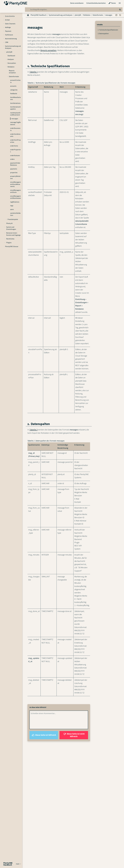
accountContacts (15, 81)
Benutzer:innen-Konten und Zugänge (13, 234)
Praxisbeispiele (13, 219)
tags (12, 206)
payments (14, 169)
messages (15, 119)
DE (120, 3)
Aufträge (8, 27)
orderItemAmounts (15, 135)
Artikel (7, 20)
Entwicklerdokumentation (96, 3)
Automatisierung (11, 39)
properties (14, 172)
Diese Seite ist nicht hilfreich (74, 735)
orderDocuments (15, 129)
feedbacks (14, 93)
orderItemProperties (15, 141)
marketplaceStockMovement (15, 114)
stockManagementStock (15, 191)
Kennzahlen (12, 63)
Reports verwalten (12, 72)
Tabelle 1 (33, 72)
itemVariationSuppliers (15, 108)
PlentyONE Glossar (12, 246)
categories (14, 90)
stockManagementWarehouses (16, 197)
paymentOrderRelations (15, 164)
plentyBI (9, 52)
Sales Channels (10, 24)
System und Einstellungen (11, 228)
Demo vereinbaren (77, 3)
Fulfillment (9, 35)
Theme (112, 3)
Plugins (9, 243)
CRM (7, 42)
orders (12, 159)
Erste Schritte (10, 16)
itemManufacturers (15, 98)
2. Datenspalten (103, 33)
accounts (13, 86)
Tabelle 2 (33, 430)
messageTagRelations (15, 123)
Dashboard (11, 56)
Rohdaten (11, 67)
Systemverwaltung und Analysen (13, 47)
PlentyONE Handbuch (38, 15)
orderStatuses (15, 155)
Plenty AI (9, 223)
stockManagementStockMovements (15, 184)
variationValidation (15, 214)
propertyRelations (15, 177)
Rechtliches (10, 239)
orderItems (14, 146)
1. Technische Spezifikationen (108, 30)
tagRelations (15, 202)
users (12, 209)
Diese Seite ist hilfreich (44, 735)
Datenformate (14, 76)
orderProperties (15, 151)
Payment (8, 31)
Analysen (11, 59)
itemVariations (15, 103)
